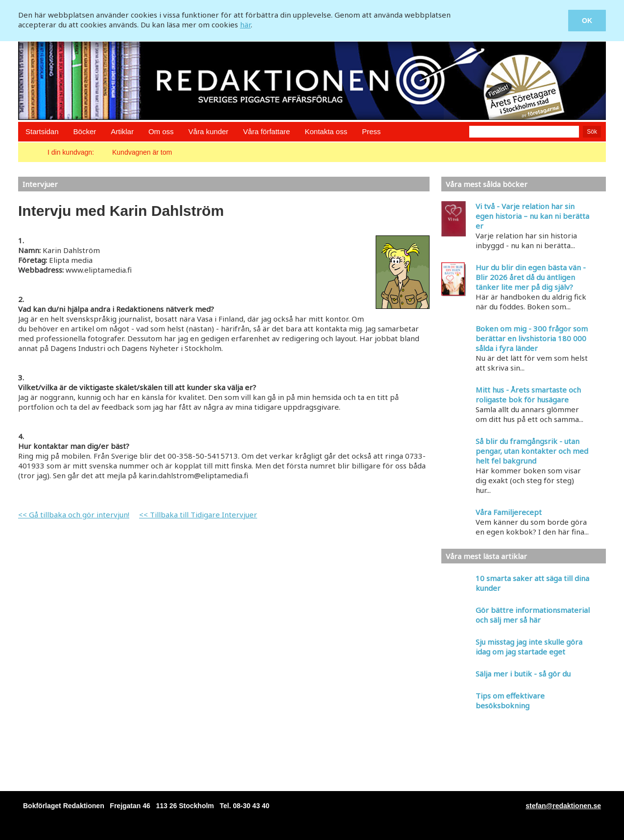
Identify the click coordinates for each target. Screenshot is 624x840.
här (245, 24)
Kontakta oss (326, 131)
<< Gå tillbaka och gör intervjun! (74, 514)
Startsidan (42, 131)
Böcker (85, 131)
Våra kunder (209, 131)
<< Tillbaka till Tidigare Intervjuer (198, 514)
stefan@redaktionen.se (563, 806)
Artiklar (122, 131)
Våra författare (266, 131)
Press (371, 131)
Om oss (161, 131)
